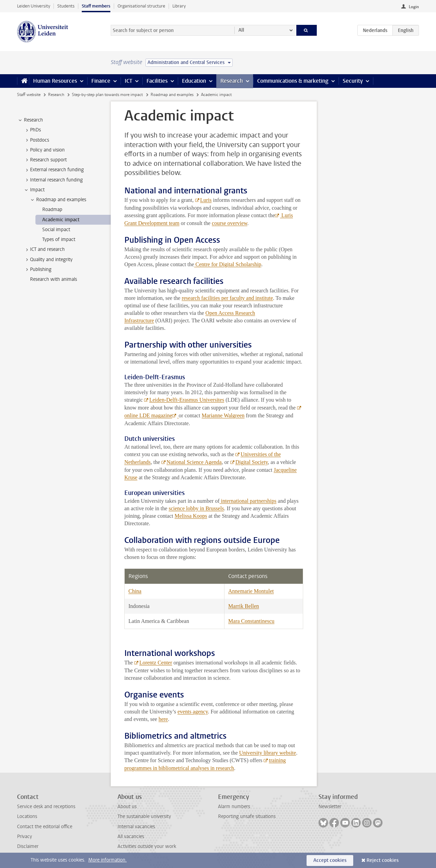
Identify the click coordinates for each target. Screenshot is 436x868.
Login (414, 7)
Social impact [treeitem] (56, 230)
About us (127, 807)
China (135, 591)
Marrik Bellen (244, 606)
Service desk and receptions (46, 807)
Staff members (96, 6)
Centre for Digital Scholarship (228, 264)
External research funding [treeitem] (54, 170)
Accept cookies (330, 860)
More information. (107, 860)
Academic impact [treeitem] (61, 220)
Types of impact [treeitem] (59, 239)
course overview (230, 223)
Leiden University (34, 6)
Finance (101, 81)
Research (232, 81)
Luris (206, 200)
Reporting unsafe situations (247, 816)
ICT (128, 81)
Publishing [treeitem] (37, 270)
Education (194, 81)
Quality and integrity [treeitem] (48, 260)
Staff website (29, 95)
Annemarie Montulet (251, 591)
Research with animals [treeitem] (53, 279)
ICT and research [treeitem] (44, 250)
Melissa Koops (191, 516)
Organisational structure (141, 6)
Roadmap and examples (172, 95)
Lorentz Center (156, 663)
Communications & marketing (293, 81)
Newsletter (330, 807)
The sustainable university (144, 816)
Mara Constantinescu (251, 621)
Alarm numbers (234, 807)
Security (353, 81)
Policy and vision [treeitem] (44, 150)
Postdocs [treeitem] (36, 140)
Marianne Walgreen (223, 415)
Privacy (25, 837)
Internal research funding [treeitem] (53, 180)
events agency (193, 712)
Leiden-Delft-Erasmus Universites (187, 400)
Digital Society (252, 462)
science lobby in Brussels (196, 508)
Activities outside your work (147, 846)
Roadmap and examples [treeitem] (58, 200)
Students (66, 6)
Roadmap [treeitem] (52, 210)
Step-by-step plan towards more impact (107, 95)
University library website (268, 753)
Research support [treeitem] (45, 160)
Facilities (157, 81)
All (241, 30)
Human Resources (55, 81)
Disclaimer (28, 846)
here (163, 719)
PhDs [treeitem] (32, 130)
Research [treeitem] (30, 120)
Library (179, 6)
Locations (27, 816)
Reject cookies (383, 860)
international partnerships (248, 501)
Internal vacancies (136, 827)
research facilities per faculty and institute (227, 298)
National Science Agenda (194, 462)
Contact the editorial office (45, 827)
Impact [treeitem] (34, 190)
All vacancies (131, 837)
